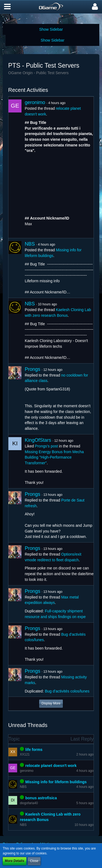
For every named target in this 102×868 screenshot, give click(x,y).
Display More (51, 703)
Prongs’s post (46, 446)
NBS (30, 244)
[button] (7, 7)
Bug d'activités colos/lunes (67, 691)
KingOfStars (38, 440)
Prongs (33, 369)
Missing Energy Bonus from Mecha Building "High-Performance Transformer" (54, 457)
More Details (15, 861)
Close (34, 861)
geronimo (35, 102)
